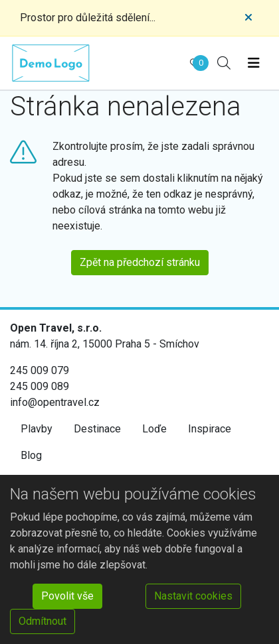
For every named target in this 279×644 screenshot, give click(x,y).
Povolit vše (67, 596)
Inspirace (210, 429)
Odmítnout (43, 621)
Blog (31, 455)
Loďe (154, 429)
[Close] (248, 18)
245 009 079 (40, 370)
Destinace (97, 429)
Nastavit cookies (193, 596)
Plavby (37, 429)
